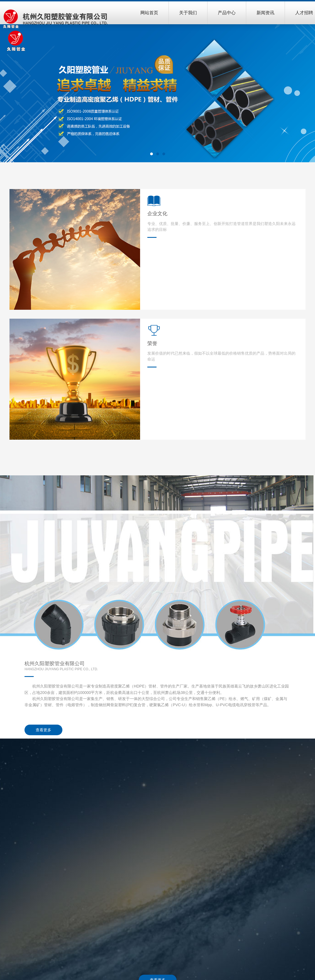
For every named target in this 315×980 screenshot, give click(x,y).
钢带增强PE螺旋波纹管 (165, 938)
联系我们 (296, 892)
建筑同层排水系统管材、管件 (170, 924)
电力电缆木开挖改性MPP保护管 (173, 953)
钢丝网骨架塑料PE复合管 (167, 902)
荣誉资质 (100, 917)
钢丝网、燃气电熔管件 (165, 917)
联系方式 (293, 902)
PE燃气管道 (156, 931)
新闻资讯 (265, 13)
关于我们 (188, 13)
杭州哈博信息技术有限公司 (285, 972)
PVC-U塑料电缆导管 (163, 960)
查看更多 (189, 347)
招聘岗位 (293, 924)
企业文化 (100, 909)
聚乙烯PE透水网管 (161, 946)
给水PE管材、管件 (161, 909)
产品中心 (227, 13)
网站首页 (149, 13)
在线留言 (293, 909)
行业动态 (241, 909)
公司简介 (100, 902)
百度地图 (293, 917)
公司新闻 (241, 902)
